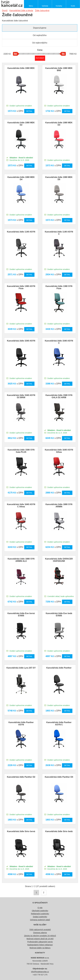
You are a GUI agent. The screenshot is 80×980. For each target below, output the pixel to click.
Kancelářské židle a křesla (21, 11)
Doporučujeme (40, 28)
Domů (5, 11)
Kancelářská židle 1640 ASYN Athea (59, 451)
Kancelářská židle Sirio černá (21, 831)
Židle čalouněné (42, 11)
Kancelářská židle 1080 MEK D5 (59, 178)
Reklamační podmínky (40, 914)
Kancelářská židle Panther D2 (21, 777)
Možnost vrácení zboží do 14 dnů (40, 939)
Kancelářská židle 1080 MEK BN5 (59, 69)
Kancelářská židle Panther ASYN (21, 724)
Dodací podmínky (40, 917)
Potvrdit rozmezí (40, 58)
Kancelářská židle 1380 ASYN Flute (21, 287)
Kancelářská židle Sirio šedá (59, 831)
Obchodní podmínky (40, 911)
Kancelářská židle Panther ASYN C (59, 724)
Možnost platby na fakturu (40, 948)
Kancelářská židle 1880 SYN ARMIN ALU (21, 560)
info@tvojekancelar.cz (40, 972)
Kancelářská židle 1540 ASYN (21, 341)
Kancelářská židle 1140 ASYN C (59, 233)
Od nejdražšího (40, 35)
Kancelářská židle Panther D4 (59, 777)
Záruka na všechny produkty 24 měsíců (40, 936)
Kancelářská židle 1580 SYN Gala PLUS (21, 451)
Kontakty (59, 6)
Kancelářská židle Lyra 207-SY (21, 668)
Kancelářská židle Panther (59, 668)
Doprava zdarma (40, 933)
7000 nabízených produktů (40, 930)
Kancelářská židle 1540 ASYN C (59, 342)
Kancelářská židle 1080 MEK (21, 68)
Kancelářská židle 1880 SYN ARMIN (59, 505)
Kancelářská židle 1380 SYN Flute (59, 287)
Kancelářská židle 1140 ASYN (21, 232)
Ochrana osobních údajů (40, 920)
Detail (29, 111)
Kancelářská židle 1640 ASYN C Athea (21, 505)
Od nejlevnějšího (40, 43)
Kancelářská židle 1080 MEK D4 (21, 178)
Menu (31, 6)
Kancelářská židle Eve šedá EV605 (59, 614)
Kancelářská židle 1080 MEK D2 (21, 124)
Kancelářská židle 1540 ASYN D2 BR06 (21, 396)
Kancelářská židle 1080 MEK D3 (59, 124)
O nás (40, 908)
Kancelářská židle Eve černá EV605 (21, 614)
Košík (73, 6)
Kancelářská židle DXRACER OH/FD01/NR (59, 560)
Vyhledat (45, 6)
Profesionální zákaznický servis (40, 942)
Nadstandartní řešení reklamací (40, 945)
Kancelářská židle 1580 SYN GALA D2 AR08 (59, 396)
